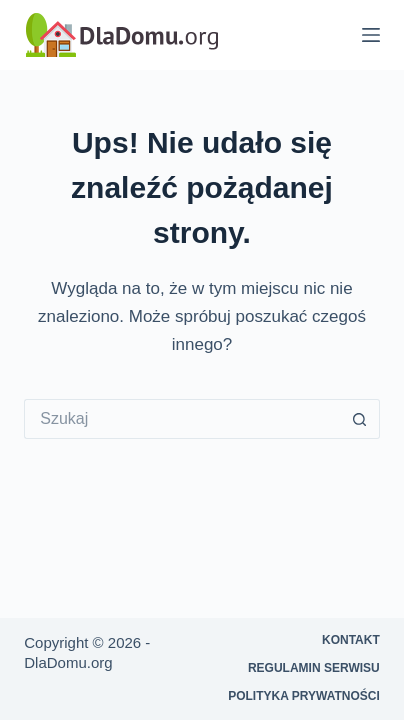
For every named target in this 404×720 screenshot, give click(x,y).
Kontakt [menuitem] (351, 640)
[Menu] (371, 35)
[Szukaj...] (182, 419)
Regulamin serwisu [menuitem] (314, 668)
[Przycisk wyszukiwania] (360, 419)
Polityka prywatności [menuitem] (304, 696)
